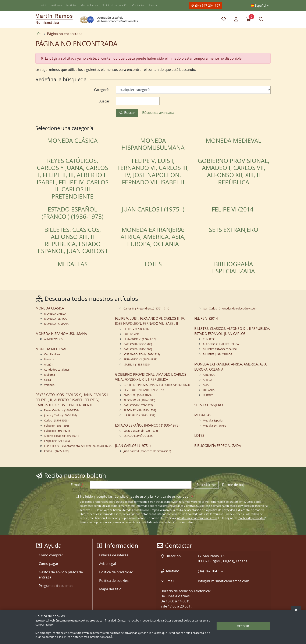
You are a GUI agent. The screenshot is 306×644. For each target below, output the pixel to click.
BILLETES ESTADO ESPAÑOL (220, 349)
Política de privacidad (172, 496)
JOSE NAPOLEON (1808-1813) (142, 354)
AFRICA (207, 380)
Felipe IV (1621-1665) (57, 441)
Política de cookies (114, 581)
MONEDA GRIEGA (55, 314)
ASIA (206, 385)
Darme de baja (234, 485)
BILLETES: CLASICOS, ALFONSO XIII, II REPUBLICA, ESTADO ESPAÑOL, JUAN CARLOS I (73, 240)
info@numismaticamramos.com (197, 518)
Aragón (49, 365)
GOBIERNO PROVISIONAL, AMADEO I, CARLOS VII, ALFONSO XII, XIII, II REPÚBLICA (234, 171)
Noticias (71, 5)
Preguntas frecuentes (56, 586)
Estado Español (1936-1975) (141, 431)
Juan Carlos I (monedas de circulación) (147, 451)
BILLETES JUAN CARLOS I (218, 354)
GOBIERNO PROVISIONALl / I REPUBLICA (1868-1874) (157, 385)
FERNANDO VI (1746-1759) (140, 339)
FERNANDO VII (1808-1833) (140, 359)
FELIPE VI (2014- (234, 209)
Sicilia (47, 380)
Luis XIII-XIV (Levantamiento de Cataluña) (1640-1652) (78, 446)
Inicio (44, 5)
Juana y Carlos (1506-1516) (60, 415)
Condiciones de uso (130, 496)
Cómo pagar (49, 564)
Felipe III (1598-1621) (57, 431)
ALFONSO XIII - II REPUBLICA (221, 344)
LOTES (153, 264)
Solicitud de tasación (115, 5)
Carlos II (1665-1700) (57, 451)
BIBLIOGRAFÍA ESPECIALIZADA (234, 268)
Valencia (49, 385)
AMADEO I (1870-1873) (138, 395)
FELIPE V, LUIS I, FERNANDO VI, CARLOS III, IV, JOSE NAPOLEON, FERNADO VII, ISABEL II (153, 171)
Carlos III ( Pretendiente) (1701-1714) (146, 309)
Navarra (49, 359)
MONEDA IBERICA (55, 319)
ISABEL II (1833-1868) (137, 365)
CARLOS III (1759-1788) (138, 344)
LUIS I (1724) (131, 334)
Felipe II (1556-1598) (56, 426)
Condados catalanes (57, 370)
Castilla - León (53, 354)
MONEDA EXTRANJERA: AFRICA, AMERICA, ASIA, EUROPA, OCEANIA (153, 237)
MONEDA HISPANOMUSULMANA (153, 144)
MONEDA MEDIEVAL (234, 141)
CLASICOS (209, 339)
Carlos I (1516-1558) (56, 421)
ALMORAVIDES (53, 339)
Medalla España (213, 421)
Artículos (57, 5)
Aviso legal (108, 564)
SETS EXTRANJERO (234, 230)
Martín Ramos (89, 5)
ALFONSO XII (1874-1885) (139, 400)
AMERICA (209, 375)
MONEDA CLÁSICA (72, 141)
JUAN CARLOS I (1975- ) (153, 209)
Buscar (127, 113)
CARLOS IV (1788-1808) (138, 349)
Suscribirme (206, 485)
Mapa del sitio (110, 589)
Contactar (138, 5)
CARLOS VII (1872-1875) (138, 405)
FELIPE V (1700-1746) (136, 329)
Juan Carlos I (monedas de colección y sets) (230, 309)
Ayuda (153, 5)
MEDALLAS (73, 264)
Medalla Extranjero (215, 426)
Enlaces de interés (114, 555)
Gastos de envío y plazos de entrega (61, 575)
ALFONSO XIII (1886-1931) (140, 410)
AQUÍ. (109, 637)
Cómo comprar (51, 555)
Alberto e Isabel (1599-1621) (61, 436)
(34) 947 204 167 (205, 5)
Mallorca (49, 375)
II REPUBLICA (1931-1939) (139, 415)
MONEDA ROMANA (56, 324)
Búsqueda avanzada (158, 113)
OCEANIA (209, 390)
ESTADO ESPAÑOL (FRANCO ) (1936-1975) (72, 213)
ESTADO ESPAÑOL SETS (138, 436)
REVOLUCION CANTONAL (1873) (144, 390)
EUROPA (208, 395)
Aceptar (243, 626)
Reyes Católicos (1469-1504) (61, 410)
